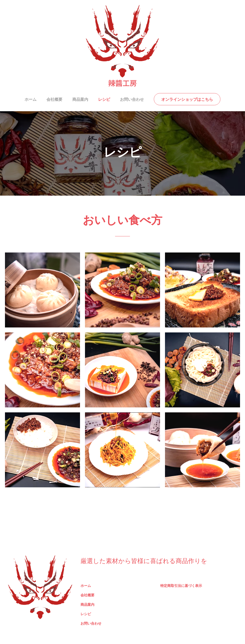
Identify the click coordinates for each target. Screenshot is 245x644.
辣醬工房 (122, 83)
